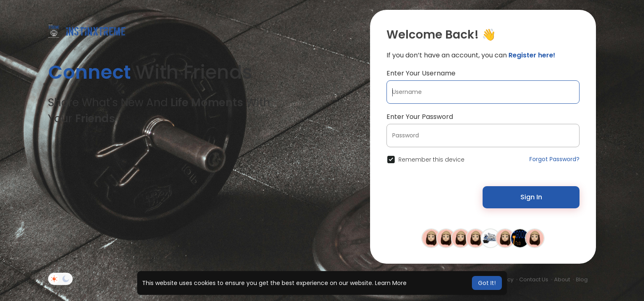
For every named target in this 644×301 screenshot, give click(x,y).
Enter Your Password (420, 117)
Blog (582, 279)
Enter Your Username (421, 73)
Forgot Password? (554, 159)
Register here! (532, 55)
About (562, 279)
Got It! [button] (487, 283)
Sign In (531, 197)
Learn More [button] (391, 283)
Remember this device (431, 160)
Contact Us (534, 279)
